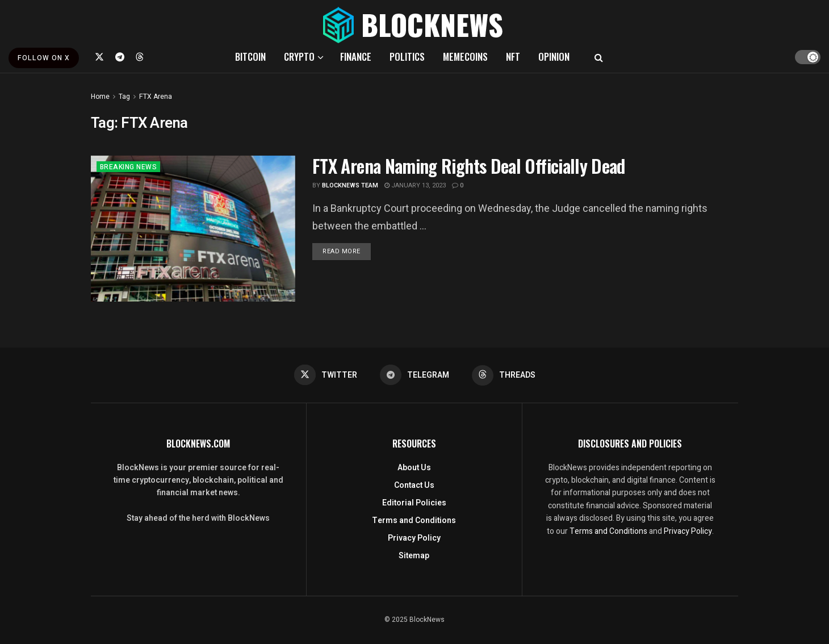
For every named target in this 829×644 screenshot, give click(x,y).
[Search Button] (599, 57)
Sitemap (414, 556)
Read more (347, 251)
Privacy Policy (414, 538)
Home (100, 97)
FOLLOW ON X (44, 58)
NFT (513, 57)
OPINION (554, 57)
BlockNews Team (350, 185)
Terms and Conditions (414, 520)
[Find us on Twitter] (99, 57)
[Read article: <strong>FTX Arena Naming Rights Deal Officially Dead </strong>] (193, 229)
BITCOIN (250, 57)
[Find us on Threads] (140, 57)
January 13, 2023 (415, 185)
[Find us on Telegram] (120, 57)
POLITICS (407, 57)
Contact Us (414, 485)
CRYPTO (299, 57)
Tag (124, 97)
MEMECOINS (465, 57)
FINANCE (356, 57)
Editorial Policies (414, 503)
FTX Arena (156, 97)
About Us (414, 468)
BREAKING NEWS (128, 167)
